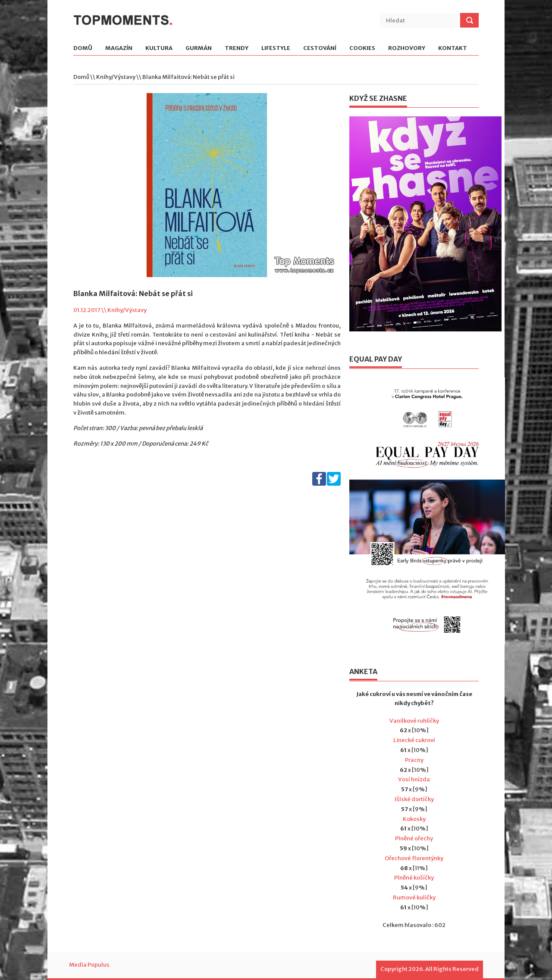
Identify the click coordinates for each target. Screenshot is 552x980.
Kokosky (414, 819)
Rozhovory (407, 48)
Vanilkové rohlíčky (414, 721)
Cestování (320, 48)
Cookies (362, 48)
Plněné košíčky (414, 878)
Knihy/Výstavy (116, 77)
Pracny (414, 760)
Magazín (119, 48)
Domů (83, 48)
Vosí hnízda (414, 779)
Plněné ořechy (414, 838)
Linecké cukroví (414, 740)
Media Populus (89, 965)
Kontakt (453, 48)
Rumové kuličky (414, 897)
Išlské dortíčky (414, 799)
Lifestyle (276, 48)
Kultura (159, 48)
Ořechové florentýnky (414, 858)
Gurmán (199, 48)
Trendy (237, 48)
